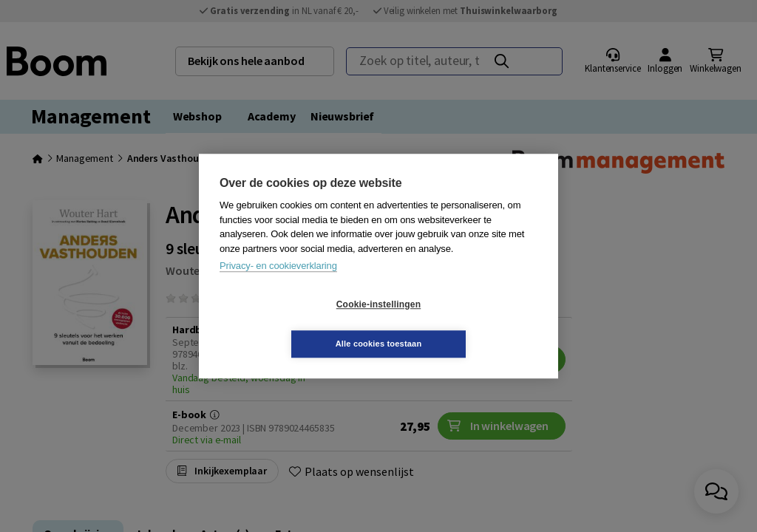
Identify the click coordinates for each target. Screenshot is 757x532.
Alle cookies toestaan (467, 324)
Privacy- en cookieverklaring (278, 286)
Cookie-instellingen (291, 324)
